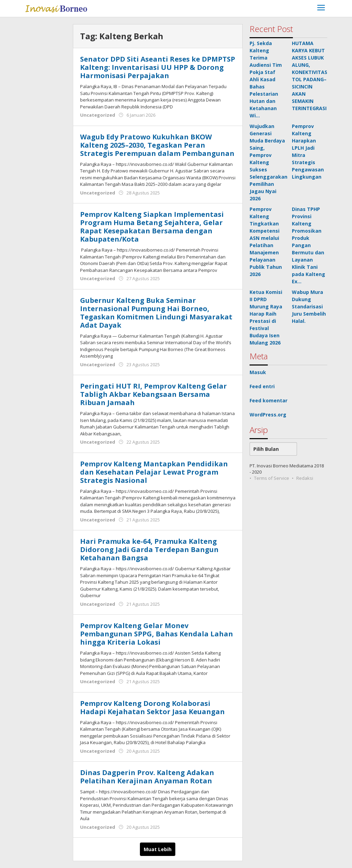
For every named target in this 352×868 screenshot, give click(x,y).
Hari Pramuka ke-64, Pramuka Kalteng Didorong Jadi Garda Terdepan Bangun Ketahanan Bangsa (149, 549)
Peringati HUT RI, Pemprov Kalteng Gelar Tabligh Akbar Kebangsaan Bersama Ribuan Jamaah (153, 394)
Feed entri (262, 386)
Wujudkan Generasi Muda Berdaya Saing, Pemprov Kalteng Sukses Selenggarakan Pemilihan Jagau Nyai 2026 (268, 162)
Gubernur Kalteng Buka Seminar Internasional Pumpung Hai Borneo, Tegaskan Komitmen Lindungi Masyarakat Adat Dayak (156, 313)
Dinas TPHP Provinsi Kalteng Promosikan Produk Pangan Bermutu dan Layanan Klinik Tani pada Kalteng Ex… (309, 245)
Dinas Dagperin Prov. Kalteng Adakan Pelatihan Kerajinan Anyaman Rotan (147, 777)
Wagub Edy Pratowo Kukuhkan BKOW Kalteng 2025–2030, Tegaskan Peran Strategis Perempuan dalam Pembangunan (157, 145)
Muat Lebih (158, 849)
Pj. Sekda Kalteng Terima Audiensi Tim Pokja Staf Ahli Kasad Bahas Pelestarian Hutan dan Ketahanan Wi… (266, 79)
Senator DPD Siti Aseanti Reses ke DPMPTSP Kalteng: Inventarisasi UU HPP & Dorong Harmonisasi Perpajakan (158, 67)
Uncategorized (98, 115)
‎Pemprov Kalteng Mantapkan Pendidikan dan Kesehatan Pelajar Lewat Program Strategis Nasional (154, 472)
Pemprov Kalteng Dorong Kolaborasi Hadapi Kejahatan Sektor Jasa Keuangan (152, 707)
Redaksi (305, 478)
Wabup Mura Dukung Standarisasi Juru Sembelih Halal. (309, 306)
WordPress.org (268, 415)
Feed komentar (268, 400)
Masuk (258, 372)
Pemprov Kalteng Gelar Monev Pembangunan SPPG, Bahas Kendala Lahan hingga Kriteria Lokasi (157, 634)
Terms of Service (272, 478)
